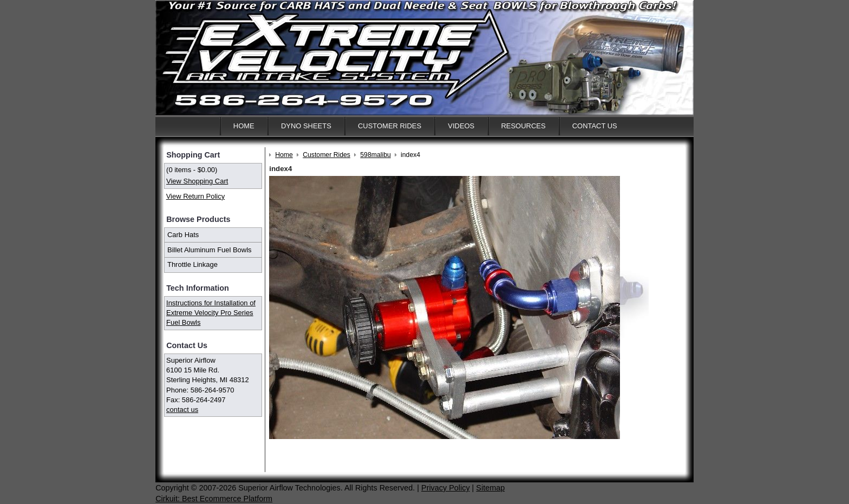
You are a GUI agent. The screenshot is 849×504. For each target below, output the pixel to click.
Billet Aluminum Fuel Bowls (210, 250)
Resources (523, 126)
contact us (182, 410)
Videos (461, 126)
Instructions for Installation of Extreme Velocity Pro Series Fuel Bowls (211, 313)
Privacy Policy (446, 488)
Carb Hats (183, 235)
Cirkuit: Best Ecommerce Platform (214, 499)
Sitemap (490, 488)
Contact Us (595, 126)
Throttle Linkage (192, 264)
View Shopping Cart (197, 181)
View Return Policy (195, 196)
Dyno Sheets (306, 126)
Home (244, 126)
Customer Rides (390, 126)
